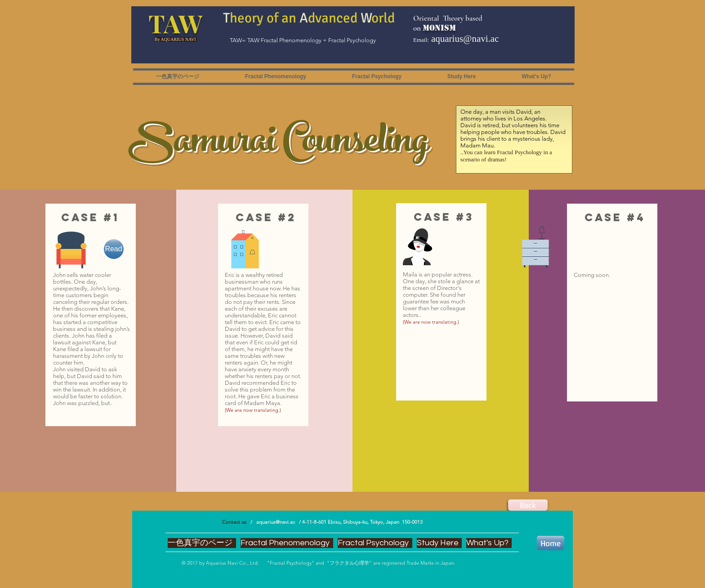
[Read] (114, 249)
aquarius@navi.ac (465, 39)
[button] (276, 77)
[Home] (551, 543)
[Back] (528, 505)
